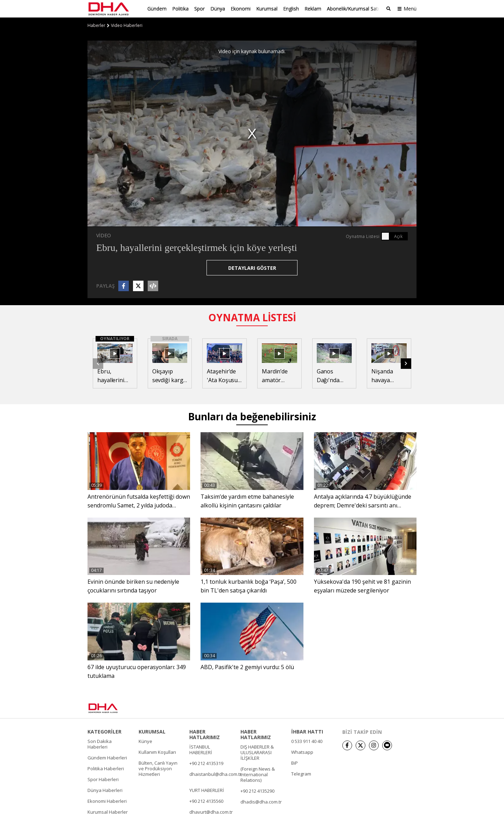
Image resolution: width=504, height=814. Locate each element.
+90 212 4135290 (257, 791)
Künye (145, 741)
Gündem (157, 9)
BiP (295, 763)
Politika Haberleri (106, 768)
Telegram (301, 773)
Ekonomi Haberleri (107, 801)
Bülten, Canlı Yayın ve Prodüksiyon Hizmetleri (158, 768)
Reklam (313, 9)
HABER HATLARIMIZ (205, 734)
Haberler (96, 26)
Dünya (218, 9)
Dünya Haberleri (105, 790)
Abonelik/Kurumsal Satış (354, 9)
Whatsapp (302, 752)
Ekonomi (241, 9)
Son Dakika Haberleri (100, 744)
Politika (180, 9)
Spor (199, 9)
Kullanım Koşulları (157, 752)
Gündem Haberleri (107, 757)
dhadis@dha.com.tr (261, 801)
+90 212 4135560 (206, 801)
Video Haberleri (127, 26)
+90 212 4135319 (206, 763)
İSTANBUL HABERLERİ (201, 749)
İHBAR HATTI (307, 731)
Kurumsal (267, 9)
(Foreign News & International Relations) (258, 774)
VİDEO (104, 235)
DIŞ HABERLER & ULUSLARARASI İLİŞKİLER (257, 752)
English (291, 9)
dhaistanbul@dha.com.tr (215, 774)
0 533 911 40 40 (307, 741)
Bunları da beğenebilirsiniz (252, 416)
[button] (406, 363)
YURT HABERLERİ (207, 790)
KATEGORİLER (104, 731)
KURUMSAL (152, 731)
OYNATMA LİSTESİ (252, 317)
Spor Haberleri (103, 779)
